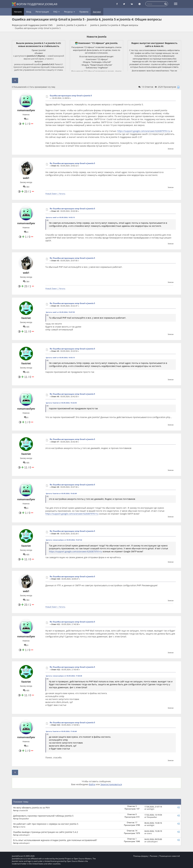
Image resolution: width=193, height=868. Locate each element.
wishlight (151, 809)
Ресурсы (69, 12)
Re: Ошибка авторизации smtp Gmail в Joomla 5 (72, 163)
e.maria (22, 827)
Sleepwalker (24, 819)
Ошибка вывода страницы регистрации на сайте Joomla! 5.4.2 (46, 832)
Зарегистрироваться (111, 784)
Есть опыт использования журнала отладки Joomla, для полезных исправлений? (55, 840)
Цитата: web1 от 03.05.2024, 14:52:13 (60, 217)
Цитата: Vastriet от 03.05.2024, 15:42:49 (61, 493)
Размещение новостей (170, 856)
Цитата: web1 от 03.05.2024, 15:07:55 (60, 312)
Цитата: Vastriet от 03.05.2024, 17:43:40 (61, 731)
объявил (39, 53)
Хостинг (97, 12)
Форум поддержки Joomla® (35, 4)
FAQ (56, 12)
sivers (149, 833)
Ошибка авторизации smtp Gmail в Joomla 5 (71, 96)
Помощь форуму (141, 856)
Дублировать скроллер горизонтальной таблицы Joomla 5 (43, 816)
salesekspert (24, 835)
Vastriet (26, 318)
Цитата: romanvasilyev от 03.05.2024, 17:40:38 (64, 676)
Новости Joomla (97, 37)
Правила (84, 12)
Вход (29, 12)
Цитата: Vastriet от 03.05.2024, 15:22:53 (61, 403)
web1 (26, 178)
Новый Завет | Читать (55, 194)
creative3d (23, 810)
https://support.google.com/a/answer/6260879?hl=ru (144, 131)
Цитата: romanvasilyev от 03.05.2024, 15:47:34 (64, 540)
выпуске (39, 61)
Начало (18, 12)
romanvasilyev (26, 110)
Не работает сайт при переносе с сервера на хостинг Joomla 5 (46, 824)
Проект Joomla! (39, 50)
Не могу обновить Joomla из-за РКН (31, 808)
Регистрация (42, 12)
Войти (92, 784)
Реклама (154, 856)
